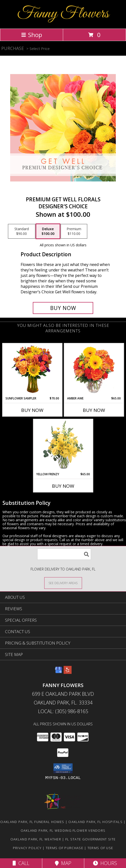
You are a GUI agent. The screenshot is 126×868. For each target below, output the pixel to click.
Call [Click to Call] (21, 863)
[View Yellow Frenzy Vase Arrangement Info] (63, 446)
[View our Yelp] (68, 672)
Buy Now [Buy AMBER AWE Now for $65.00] (94, 410)
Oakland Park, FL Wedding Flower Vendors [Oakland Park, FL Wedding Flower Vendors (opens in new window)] (63, 830)
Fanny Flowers (63, 14)
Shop (32, 35)
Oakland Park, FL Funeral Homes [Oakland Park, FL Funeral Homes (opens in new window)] (32, 822)
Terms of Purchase (64, 848)
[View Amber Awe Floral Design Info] (94, 370)
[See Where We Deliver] (63, 583)
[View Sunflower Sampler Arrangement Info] (32, 370)
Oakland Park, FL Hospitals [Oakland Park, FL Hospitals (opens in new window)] (95, 822)
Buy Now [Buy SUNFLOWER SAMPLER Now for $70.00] (32, 410)
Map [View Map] (63, 863)
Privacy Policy (27, 848)
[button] (63, 768)
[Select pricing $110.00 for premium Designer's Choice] (74, 231)
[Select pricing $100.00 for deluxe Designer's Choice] (48, 231)
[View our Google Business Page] (59, 672)
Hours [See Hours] (105, 863)
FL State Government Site (90, 839)
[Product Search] (64, 554)
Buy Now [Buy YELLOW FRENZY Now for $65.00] (63, 486)
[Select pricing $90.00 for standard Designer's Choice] (22, 231)
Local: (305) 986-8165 (63, 711)
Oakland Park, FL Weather (36, 839)
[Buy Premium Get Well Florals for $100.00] (63, 308)
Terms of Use (100, 848)
